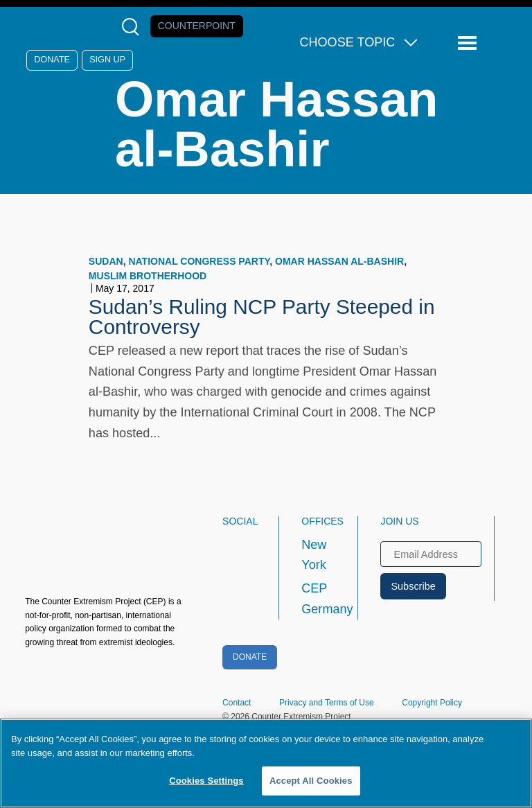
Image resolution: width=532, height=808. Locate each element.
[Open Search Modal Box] (133, 27)
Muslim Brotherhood (148, 276)
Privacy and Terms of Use (327, 703)
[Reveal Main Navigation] (469, 43)
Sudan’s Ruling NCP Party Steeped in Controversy (262, 317)
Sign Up (107, 60)
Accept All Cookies (311, 781)
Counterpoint (197, 26)
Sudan (106, 261)
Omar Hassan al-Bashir (339, 261)
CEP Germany (317, 599)
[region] (266, 763)
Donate (52, 60)
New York (314, 555)
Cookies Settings (206, 781)
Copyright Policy (432, 703)
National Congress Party (199, 261)
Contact (237, 703)
